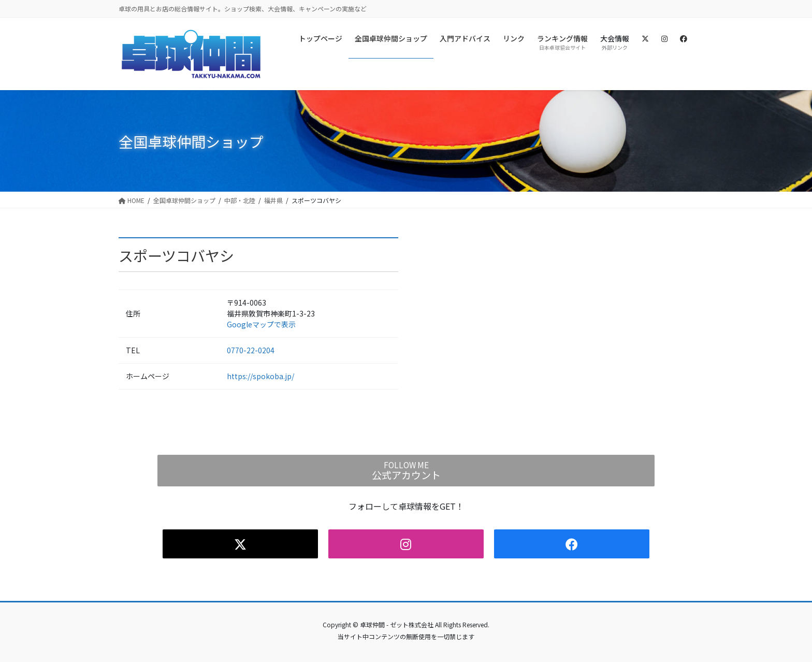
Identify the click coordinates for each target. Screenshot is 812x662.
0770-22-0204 (251, 350)
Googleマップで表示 (261, 324)
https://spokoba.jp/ (260, 376)
